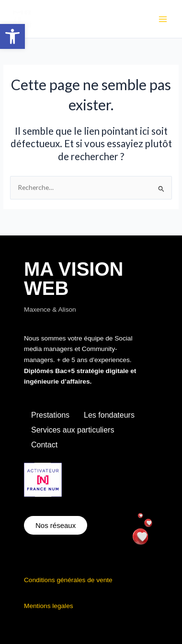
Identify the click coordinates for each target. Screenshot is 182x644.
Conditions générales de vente (68, 580)
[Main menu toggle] (163, 19)
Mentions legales (49, 606)
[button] (12, 36)
